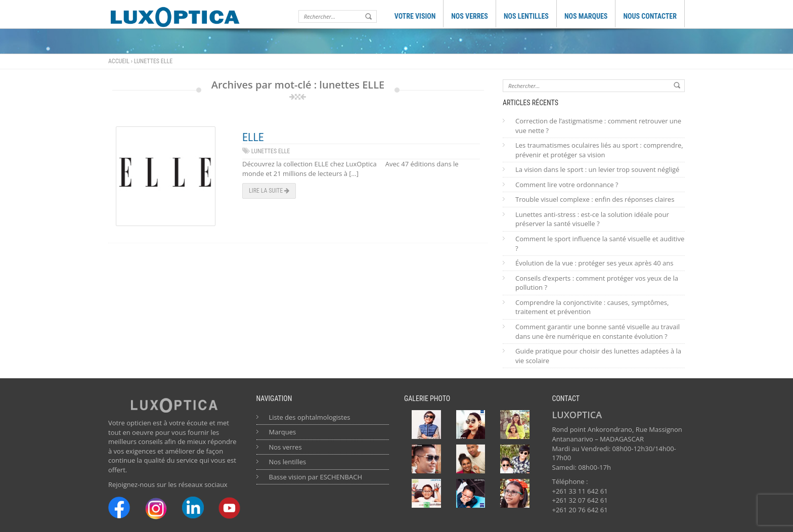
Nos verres (285, 447)
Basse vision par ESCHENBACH (316, 477)
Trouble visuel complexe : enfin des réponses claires (595, 199)
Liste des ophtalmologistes (310, 417)
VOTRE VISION (415, 16)
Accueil (119, 61)
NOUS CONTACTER (650, 16)
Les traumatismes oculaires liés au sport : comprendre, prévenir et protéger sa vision (599, 150)
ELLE (253, 137)
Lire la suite (269, 191)
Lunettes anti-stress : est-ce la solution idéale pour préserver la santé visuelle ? (592, 219)
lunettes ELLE (271, 151)
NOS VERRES (470, 16)
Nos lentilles (288, 462)
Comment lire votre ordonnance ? (567, 185)
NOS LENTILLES (526, 16)
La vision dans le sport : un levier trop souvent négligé (597, 169)
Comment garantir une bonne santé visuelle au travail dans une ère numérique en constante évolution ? (598, 331)
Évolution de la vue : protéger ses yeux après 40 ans (594, 263)
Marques (283, 432)
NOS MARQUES (586, 16)
